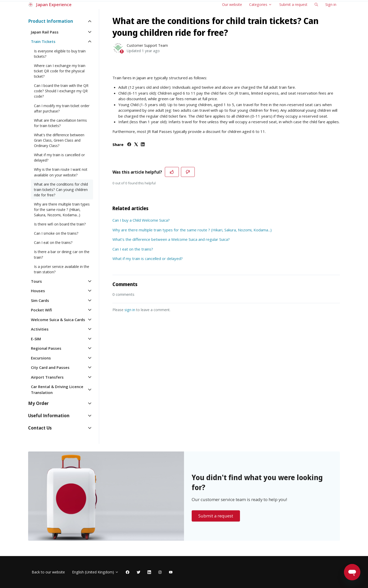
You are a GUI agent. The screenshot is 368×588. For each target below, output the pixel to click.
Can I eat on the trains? (133, 249)
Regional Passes (46, 348)
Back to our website (48, 572)
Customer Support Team (147, 45)
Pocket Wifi (42, 310)
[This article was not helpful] (188, 172)
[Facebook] (129, 145)
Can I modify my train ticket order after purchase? (62, 108)
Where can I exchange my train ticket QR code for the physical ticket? (60, 71)
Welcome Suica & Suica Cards (58, 320)
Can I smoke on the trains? (56, 233)
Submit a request (293, 4)
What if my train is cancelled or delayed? (148, 258)
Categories (261, 4)
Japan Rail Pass (45, 32)
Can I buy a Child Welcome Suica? (141, 220)
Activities (40, 329)
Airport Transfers (47, 377)
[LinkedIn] (143, 145)
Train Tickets (43, 41)
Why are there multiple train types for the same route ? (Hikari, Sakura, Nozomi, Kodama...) (192, 230)
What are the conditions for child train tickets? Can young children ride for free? (61, 190)
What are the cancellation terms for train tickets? (60, 123)
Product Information (51, 21)
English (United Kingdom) (95, 572)
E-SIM (36, 339)
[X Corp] (136, 145)
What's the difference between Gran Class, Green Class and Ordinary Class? (59, 140)
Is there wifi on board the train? (60, 224)
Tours (36, 281)
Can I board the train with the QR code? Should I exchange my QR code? (61, 91)
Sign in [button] (331, 4)
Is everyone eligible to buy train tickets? (60, 54)
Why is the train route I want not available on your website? (61, 172)
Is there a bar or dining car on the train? (62, 254)
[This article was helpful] (172, 172)
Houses (38, 291)
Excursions (41, 358)
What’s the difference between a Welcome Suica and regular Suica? (171, 239)
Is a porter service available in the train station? (62, 269)
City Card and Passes (50, 367)
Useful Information (49, 416)
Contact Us (40, 428)
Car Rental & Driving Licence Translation (57, 389)
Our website (232, 4)
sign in (130, 310)
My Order (38, 403)
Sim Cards (40, 300)
